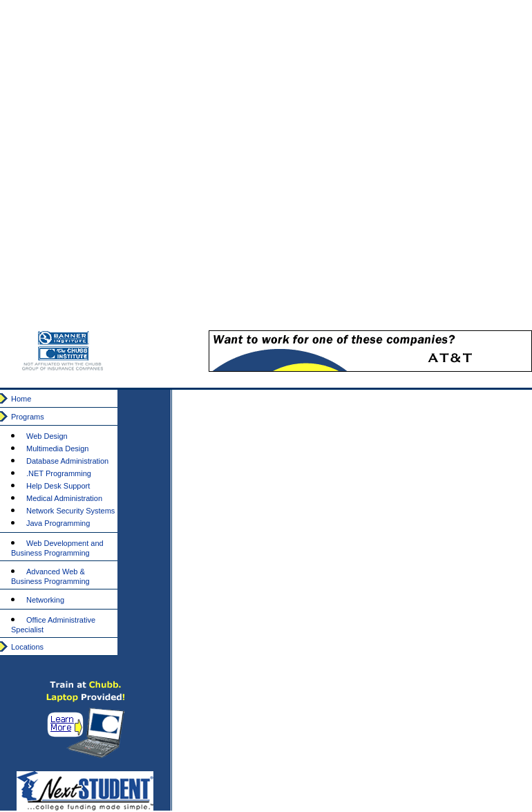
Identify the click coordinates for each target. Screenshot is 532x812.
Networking (45, 600)
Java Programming (58, 523)
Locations (27, 647)
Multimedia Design (57, 449)
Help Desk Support (58, 486)
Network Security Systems (70, 511)
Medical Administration (64, 498)
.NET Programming (59, 473)
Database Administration (67, 461)
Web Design (47, 436)
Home (21, 399)
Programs (28, 417)
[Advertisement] (377, 169)
